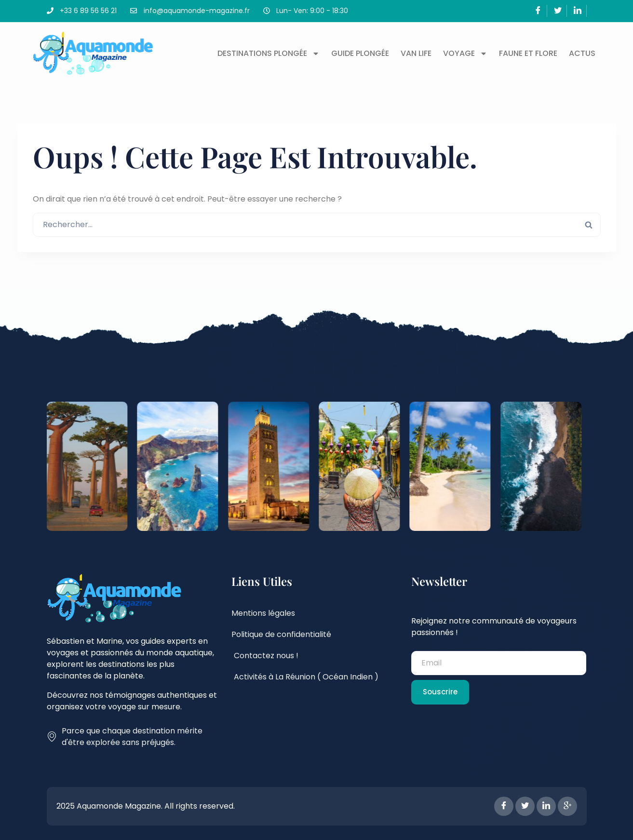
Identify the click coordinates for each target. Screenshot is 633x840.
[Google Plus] (567, 806)
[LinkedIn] (578, 11)
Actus (582, 53)
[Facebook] (538, 11)
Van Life (416, 53)
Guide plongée (360, 53)
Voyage (465, 54)
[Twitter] (558, 11)
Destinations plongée (269, 54)
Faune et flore (528, 53)
